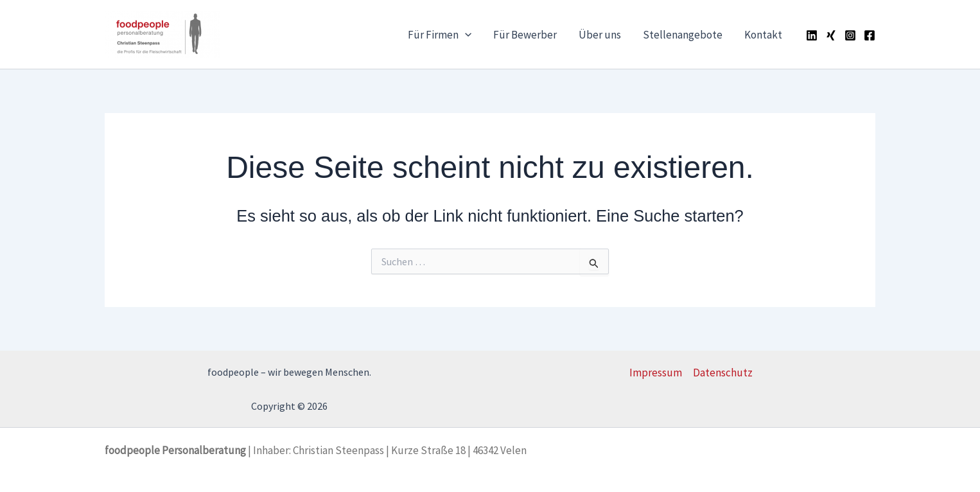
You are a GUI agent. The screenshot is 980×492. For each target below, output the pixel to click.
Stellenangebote (683, 35)
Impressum (656, 373)
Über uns (600, 35)
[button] (465, 35)
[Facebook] (870, 35)
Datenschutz (723, 373)
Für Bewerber (525, 35)
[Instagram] (850, 35)
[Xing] (831, 35)
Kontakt (763, 35)
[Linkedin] (812, 35)
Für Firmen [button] (440, 35)
